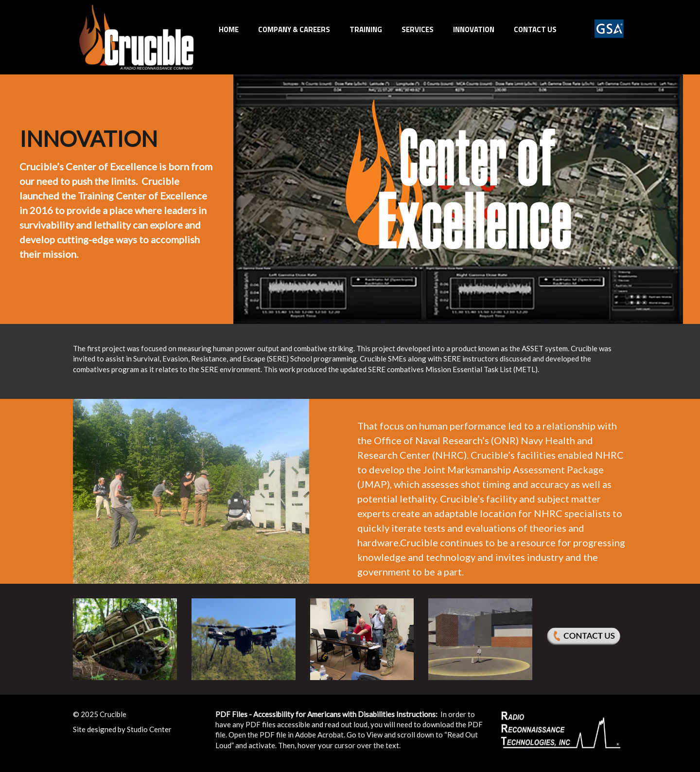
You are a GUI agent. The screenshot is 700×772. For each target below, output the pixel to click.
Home (229, 29)
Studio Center (149, 729)
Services (418, 29)
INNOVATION (474, 29)
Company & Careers (294, 29)
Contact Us (535, 29)
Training (366, 29)
